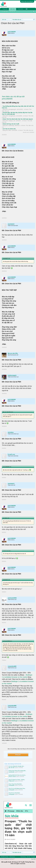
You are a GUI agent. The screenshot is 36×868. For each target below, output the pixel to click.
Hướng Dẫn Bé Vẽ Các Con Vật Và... (17, 775)
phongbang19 (12, 109)
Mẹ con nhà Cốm (13, 353)
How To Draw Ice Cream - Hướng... (17, 780)
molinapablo (12, 785)
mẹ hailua (11, 432)
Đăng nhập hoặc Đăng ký (27, 1)
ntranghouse (12, 116)
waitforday (11, 125)
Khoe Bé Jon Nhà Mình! (14, 793)
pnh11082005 (12, 32)
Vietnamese (12, 857)
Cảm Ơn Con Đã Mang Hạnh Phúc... (17, 788)
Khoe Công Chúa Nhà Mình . (16, 784)
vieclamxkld (11, 772)
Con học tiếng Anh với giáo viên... (17, 766)
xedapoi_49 (12, 121)
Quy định (33, 859)
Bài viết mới (13, 12)
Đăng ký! (18, 755)
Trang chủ (5, 9)
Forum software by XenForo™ (8, 859)
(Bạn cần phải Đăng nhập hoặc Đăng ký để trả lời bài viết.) (21, 749)
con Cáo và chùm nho (9, 129)
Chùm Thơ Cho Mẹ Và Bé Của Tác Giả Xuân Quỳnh (18, 119)
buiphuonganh (12, 375)
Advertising (23, 857)
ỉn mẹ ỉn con (11, 454)
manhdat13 (11, 484)
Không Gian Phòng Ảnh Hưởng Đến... (18, 771)
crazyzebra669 (12, 666)
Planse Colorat (12, 776)
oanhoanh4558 (12, 598)
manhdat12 (11, 224)
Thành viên (20, 9)
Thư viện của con (28, 130)
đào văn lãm (12, 768)
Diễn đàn (12, 9)
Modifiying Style (5, 857)
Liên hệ (28, 857)
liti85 (10, 130)
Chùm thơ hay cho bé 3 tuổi (11, 124)
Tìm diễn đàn (5, 12)
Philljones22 (12, 781)
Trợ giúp (33, 857)
